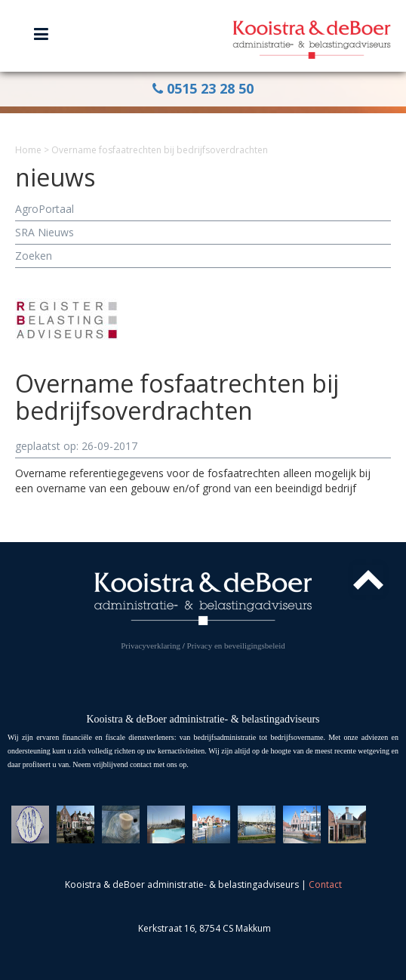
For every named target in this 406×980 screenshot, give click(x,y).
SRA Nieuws (45, 232)
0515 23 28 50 (203, 88)
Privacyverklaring (151, 646)
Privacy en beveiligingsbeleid (236, 646)
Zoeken (34, 256)
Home (28, 150)
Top (368, 580)
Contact (325, 884)
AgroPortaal (45, 209)
